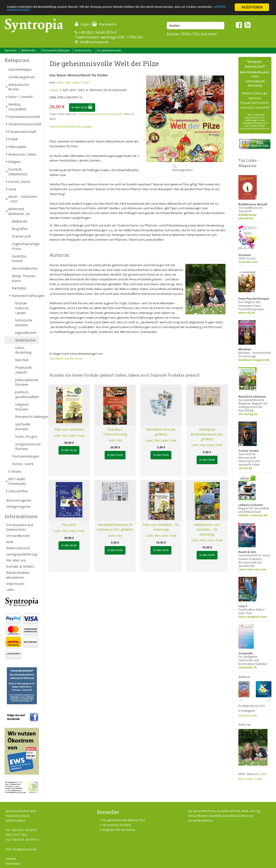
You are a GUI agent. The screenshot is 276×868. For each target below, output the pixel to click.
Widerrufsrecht (18, 548)
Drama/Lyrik (21, 236)
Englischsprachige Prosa (25, 246)
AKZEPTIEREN (252, 7)
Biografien (20, 229)
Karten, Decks (19, 181)
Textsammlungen (25, 456)
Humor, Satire (23, 464)
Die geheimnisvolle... (110, 50)
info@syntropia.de (94, 42)
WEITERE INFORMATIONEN (61, 11)
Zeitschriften (18, 491)
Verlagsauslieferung (22, 554)
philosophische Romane (27, 382)
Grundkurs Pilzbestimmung (115, 432)
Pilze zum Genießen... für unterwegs (161, 527)
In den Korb (82, 107)
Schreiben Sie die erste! (66, 358)
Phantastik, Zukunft (24, 370)
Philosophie (17, 147)
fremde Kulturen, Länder (22, 308)
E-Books (15, 471)
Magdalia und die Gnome (119, 830)
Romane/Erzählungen (56, 50)
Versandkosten (18, 536)
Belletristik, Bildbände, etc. (20, 211)
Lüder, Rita (115, 440)
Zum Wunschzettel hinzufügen (71, 126)
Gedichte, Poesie (19, 258)
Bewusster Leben (22, 154)
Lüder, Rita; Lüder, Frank (72, 82)
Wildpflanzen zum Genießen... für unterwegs (207, 529)
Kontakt (11, 859)
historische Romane (24, 322)
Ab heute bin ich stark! (117, 825)
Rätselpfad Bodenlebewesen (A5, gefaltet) (207, 434)
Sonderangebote (22, 77)
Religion (14, 162)
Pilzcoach (69, 525)
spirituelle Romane (23, 426)
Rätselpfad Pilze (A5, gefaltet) (161, 432)
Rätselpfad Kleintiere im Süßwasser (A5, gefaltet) (115, 527)
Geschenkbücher (25, 268)
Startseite (11, 50)
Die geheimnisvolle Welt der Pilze (124, 820)
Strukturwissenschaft (24, 124)
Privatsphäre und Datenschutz (20, 527)
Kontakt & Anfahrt (20, 566)
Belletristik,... (29, 50)
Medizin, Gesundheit (17, 107)
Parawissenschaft (22, 131)
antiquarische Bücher (19, 87)
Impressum (15, 583)
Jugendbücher (26, 332)
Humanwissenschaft (24, 117)
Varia (12, 189)
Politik (13, 139)
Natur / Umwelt (21, 97)
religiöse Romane (22, 407)
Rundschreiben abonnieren (18, 575)
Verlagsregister (19, 506)
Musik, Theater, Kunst (24, 278)
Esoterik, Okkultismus (18, 172)
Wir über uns (16, 560)
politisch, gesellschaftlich (27, 394)
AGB (10, 542)
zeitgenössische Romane (27, 446)
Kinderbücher (83, 50)
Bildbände (20, 221)
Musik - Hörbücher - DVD (23, 199)
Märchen (22, 360)
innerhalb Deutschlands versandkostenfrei (100, 114)
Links (10, 589)
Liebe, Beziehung (23, 350)
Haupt (54, 90)
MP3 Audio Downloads (17, 481)
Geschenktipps (20, 69)
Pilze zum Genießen (69, 429)
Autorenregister (19, 500)
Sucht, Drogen (26, 436)
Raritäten (19, 288)
